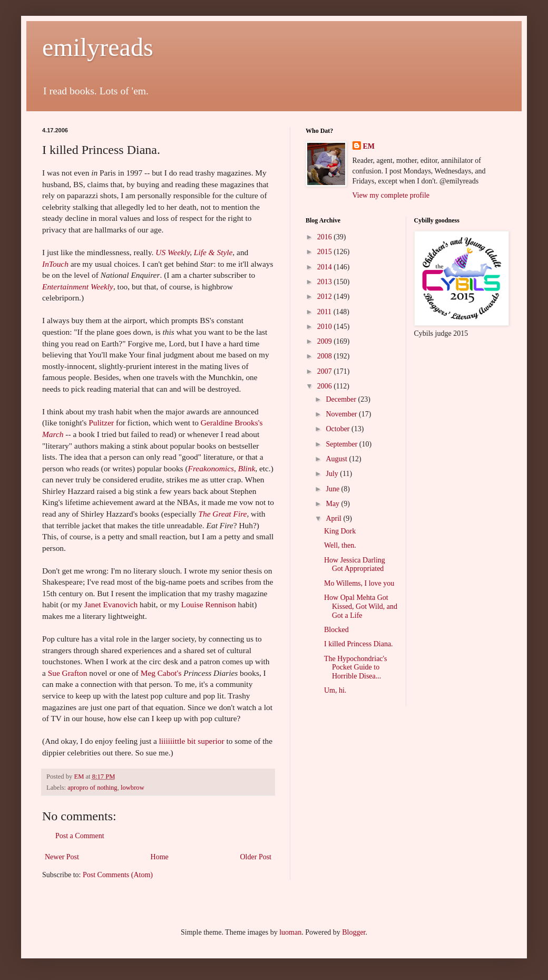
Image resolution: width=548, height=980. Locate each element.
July (333, 474)
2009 (326, 341)
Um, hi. (335, 690)
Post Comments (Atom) (118, 875)
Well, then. (340, 545)
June (333, 489)
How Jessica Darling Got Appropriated (355, 565)
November (342, 414)
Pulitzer (102, 423)
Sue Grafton (69, 673)
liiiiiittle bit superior (193, 741)
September (342, 444)
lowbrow (133, 788)
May (333, 504)
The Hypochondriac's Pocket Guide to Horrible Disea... (356, 668)
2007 (326, 371)
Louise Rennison (210, 604)
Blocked (336, 630)
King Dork (340, 531)
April (334, 518)
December (342, 399)
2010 (326, 327)
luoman (290, 932)
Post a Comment (80, 836)
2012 (326, 297)
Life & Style (213, 252)
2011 (325, 312)
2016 (326, 237)
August (337, 459)
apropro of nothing (92, 788)
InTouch (55, 264)
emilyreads (98, 47)
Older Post (256, 857)
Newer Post (62, 857)
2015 (326, 252)
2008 (326, 356)
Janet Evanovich (112, 604)
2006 (326, 386)
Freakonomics (211, 468)
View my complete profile (391, 195)
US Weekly (173, 252)
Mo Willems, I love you (359, 583)
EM (369, 146)
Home (160, 857)
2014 (326, 267)
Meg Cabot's (162, 673)
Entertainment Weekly (78, 287)
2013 (326, 282)
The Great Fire (222, 514)
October (339, 429)
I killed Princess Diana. (359, 644)
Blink (247, 468)
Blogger (354, 932)
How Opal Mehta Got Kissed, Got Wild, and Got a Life (361, 607)
